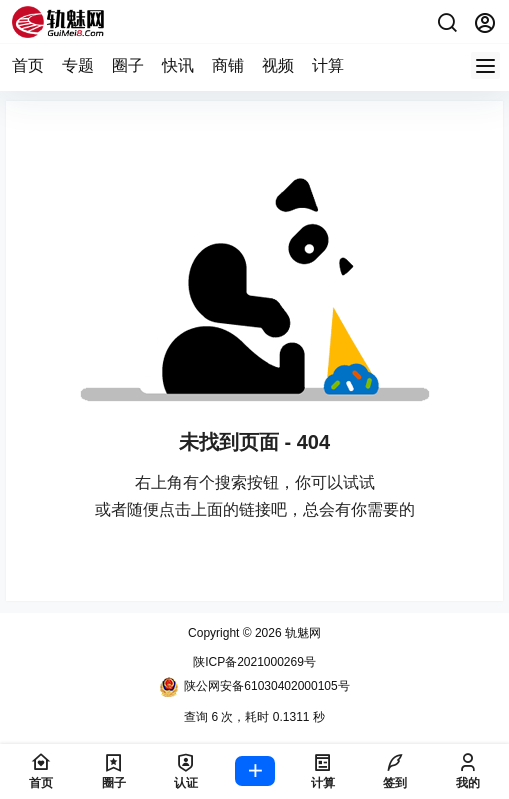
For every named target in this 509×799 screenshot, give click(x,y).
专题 (78, 65)
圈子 (128, 65)
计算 (328, 65)
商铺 (228, 65)
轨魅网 (301, 633)
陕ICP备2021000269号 (254, 662)
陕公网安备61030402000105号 (254, 687)
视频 (278, 65)
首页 (28, 65)
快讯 (178, 65)
